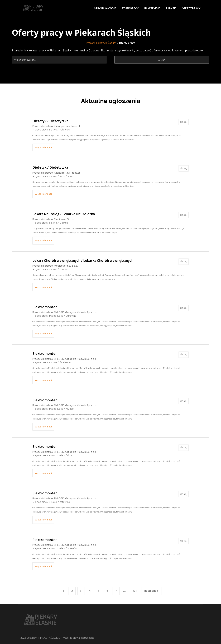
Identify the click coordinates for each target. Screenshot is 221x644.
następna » (152, 591)
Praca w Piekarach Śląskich (101, 43)
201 (135, 591)
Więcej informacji (43, 147)
